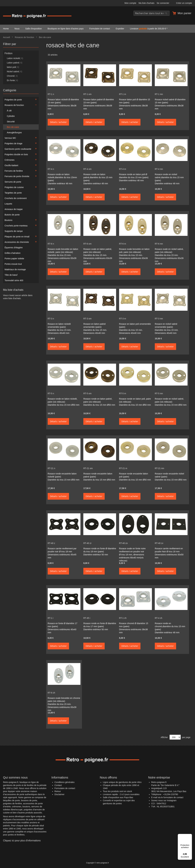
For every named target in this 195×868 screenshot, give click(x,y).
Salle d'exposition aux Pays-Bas (118, 797)
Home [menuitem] (6, 29)
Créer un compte (184, 3)
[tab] (21, 45)
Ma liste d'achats (146, 3)
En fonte (12, 80)
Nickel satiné (14, 72)
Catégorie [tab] (10, 90)
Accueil (7, 37)
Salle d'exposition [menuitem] (34, 29)
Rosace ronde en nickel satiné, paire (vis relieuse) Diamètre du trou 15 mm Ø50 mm (171, 402)
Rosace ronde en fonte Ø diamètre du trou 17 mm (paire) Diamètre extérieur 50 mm (100, 626)
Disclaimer (59, 794)
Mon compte (130, 3)
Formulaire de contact (65, 788)
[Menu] (190, 836)
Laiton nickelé (15, 58)
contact (180, 797)
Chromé (12, 76)
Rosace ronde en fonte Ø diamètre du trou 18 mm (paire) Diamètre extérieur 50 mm (100, 552)
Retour (58, 791)
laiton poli (13, 67)
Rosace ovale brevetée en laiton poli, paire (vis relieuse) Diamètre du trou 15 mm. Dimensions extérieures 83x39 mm (134, 255)
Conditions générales (65, 782)
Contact (58, 785)
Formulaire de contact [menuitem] (100, 29)
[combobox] (152, 13)
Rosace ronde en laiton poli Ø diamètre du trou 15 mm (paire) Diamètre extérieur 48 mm (134, 177)
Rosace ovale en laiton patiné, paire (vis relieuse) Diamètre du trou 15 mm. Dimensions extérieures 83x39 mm (98, 255)
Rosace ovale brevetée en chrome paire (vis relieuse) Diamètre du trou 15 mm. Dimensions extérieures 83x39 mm (64, 704)
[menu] (97, 29)
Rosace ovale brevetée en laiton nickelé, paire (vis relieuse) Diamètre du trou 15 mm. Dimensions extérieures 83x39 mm (63, 255)
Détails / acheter (58, 122)
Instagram (172, 800)
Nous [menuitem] (17, 29)
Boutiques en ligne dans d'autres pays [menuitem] (66, 29)
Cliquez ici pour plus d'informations (22, 841)
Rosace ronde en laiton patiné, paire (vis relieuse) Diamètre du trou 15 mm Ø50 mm (99, 402)
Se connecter (163, 3)
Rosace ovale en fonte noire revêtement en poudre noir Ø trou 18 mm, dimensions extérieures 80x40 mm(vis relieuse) (132, 555)
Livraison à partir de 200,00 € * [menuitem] (149, 29)
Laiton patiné (15, 63)
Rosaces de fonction (25, 37)
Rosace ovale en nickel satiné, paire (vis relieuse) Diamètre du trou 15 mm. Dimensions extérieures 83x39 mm (169, 255)
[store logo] (37, 16)
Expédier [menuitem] (120, 29)
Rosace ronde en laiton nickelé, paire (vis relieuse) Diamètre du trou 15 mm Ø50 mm (64, 402)
